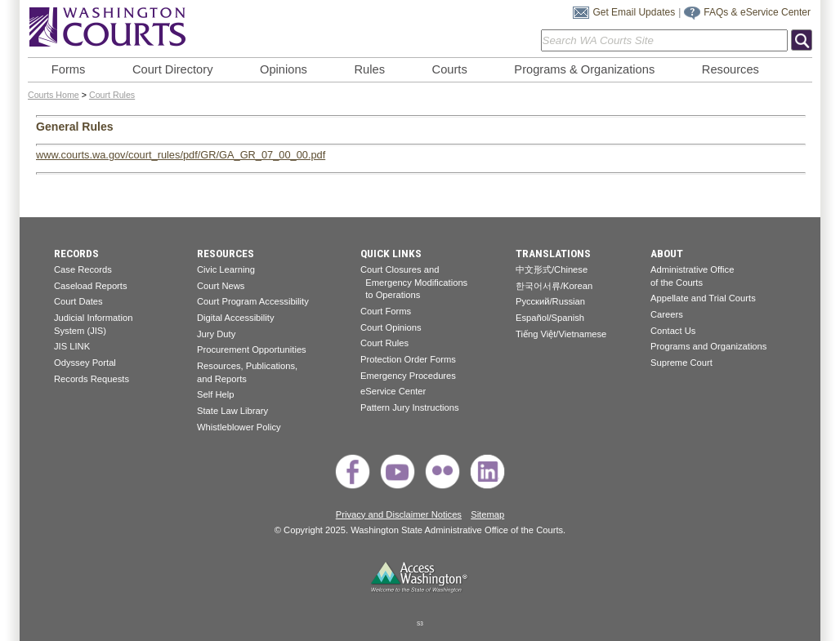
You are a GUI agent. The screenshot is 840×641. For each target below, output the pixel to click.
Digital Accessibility (236, 318)
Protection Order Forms (408, 359)
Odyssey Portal (85, 363)
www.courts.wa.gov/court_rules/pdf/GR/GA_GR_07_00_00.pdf (181, 155)
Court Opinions (391, 327)
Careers (667, 314)
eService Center (393, 391)
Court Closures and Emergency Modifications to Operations (414, 282)
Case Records (83, 269)
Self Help (215, 394)
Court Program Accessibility (253, 301)
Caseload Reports (91, 286)
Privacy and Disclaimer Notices (399, 514)
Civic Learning (226, 269)
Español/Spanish (550, 318)
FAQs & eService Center (757, 12)
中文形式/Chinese (552, 269)
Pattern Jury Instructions (410, 407)
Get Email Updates (634, 12)
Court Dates (78, 301)
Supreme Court (681, 363)
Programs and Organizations (708, 346)
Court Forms (386, 311)
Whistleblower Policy (239, 427)
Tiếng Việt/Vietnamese (561, 334)
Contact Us (673, 331)
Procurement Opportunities (252, 349)
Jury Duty (216, 334)
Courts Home (54, 95)
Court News (221, 286)
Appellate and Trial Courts (703, 298)
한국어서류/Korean (554, 286)
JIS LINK (72, 346)
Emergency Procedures (408, 376)
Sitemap (487, 514)
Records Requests (92, 379)
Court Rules (112, 95)
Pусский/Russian (550, 301)
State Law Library (232, 411)
